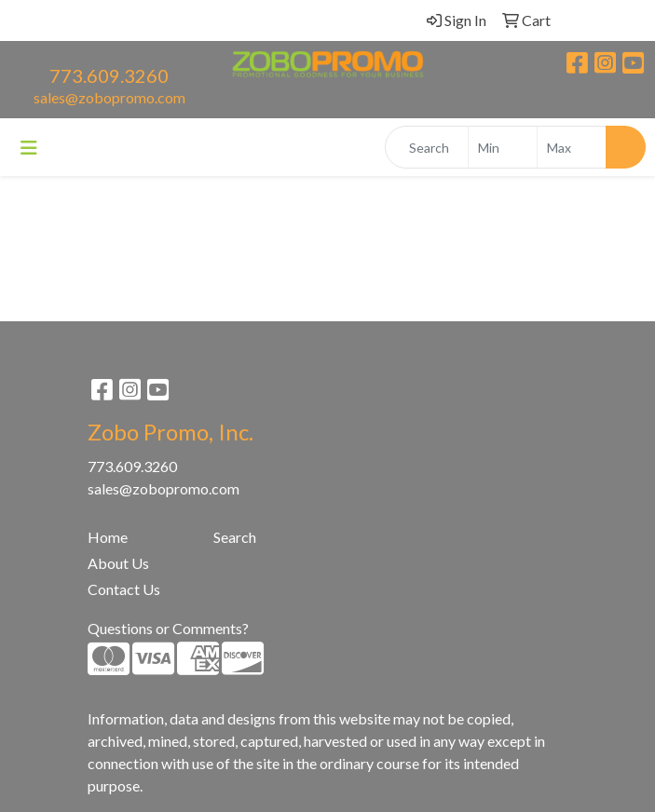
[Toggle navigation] (29, 148)
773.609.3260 (109, 75)
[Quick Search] (427, 147)
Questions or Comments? (168, 628)
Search (235, 537)
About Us (118, 563)
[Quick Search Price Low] (503, 147)
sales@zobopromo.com (109, 97)
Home (108, 537)
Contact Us (124, 589)
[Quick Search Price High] (572, 147)
